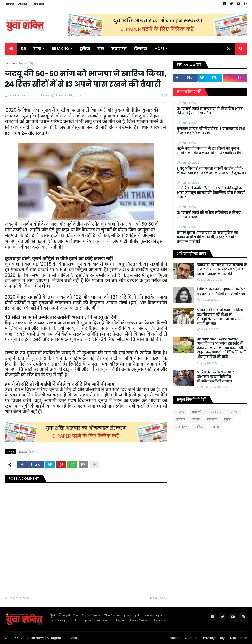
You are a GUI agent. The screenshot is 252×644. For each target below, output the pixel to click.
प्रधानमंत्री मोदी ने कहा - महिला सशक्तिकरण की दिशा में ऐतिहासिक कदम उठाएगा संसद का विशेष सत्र (220, 317)
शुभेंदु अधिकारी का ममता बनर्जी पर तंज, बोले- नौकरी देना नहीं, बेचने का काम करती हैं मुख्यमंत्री (212, 171)
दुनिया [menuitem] (85, 49)
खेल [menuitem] (101, 49)
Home (9, 4)
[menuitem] (11, 49)
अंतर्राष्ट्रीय (198, 412)
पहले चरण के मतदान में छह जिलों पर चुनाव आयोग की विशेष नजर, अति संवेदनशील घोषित (210, 151)
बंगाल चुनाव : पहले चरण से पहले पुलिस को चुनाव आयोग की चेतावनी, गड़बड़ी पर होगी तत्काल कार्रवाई (208, 237)
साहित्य (199, 427)
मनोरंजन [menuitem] (119, 49)
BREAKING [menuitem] (61, 49)
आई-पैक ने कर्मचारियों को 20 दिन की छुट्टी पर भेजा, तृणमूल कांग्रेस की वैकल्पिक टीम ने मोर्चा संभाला (211, 193)
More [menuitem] (159, 49)
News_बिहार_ (28, 63)
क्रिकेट (234, 412)
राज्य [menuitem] (37, 49)
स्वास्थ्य (215, 427)
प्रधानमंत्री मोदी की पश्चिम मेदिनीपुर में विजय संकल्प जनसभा (209, 215)
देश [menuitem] (24, 49)
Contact (38, 4)
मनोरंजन (182, 427)
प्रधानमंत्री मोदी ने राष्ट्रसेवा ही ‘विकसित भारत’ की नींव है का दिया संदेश (210, 111)
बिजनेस (212, 419)
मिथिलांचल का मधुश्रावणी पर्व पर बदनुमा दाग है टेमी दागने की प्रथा (221, 292)
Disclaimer (239, 638)
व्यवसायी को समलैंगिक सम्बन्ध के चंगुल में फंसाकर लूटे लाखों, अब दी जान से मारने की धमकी (222, 269)
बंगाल (196, 419)
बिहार (227, 419)
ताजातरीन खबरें (189, 92)
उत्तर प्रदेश (217, 412)
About (23, 4)
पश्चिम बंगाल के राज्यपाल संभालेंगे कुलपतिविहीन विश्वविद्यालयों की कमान (216, 377)
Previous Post (18, 598)
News (180, 412)
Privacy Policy (214, 638)
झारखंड (181, 419)
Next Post (157, 598)
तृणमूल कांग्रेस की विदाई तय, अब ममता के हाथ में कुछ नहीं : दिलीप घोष (211, 131)
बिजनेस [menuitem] (141, 49)
